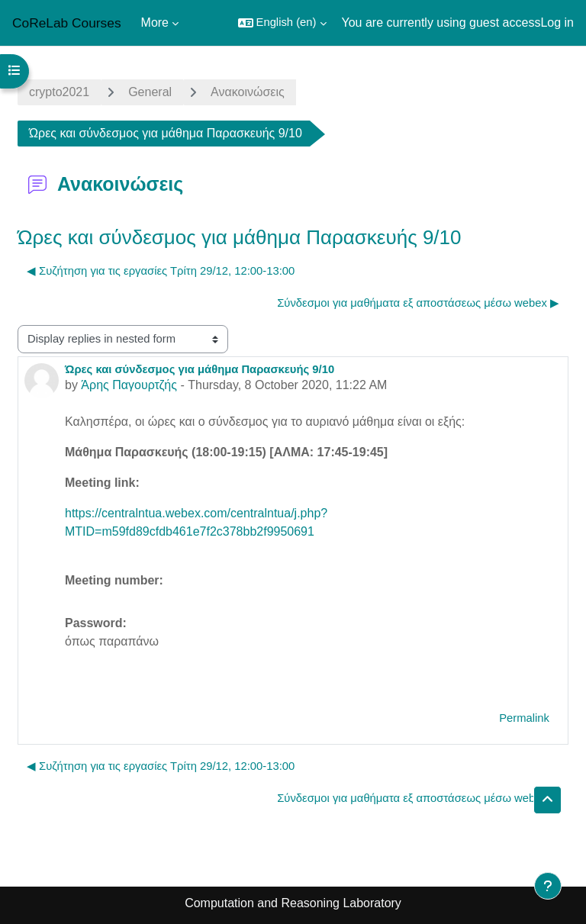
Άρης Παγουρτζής (129, 385)
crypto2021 (59, 92)
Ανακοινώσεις (248, 92)
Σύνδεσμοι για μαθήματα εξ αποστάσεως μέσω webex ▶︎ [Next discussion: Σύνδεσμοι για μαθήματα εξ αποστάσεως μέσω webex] (418, 303)
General (150, 92)
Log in (557, 23)
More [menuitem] (155, 23)
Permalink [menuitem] (524, 718)
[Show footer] (548, 886)
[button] (282, 23)
